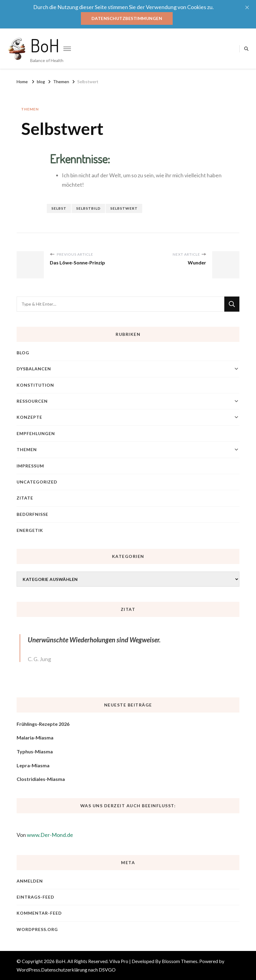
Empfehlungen (36, 433)
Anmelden (30, 881)
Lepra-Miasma (33, 765)
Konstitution (35, 385)
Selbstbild (88, 208)
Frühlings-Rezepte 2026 (43, 724)
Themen (30, 109)
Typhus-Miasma (35, 751)
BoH (45, 45)
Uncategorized (37, 482)
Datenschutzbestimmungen (127, 18)
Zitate (25, 498)
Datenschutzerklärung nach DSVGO (78, 970)
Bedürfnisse (32, 514)
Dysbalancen (34, 369)
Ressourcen (32, 401)
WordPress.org (37, 929)
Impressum (30, 466)
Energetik (30, 530)
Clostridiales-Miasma (41, 779)
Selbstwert (124, 208)
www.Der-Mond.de (50, 835)
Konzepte (29, 417)
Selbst (59, 208)
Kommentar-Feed (39, 913)
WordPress (28, 970)
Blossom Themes (180, 961)
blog (23, 353)
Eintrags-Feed (35, 897)
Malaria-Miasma (35, 737)
